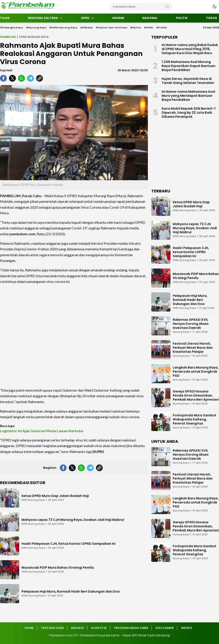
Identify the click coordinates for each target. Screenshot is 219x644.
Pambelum (8, 37)
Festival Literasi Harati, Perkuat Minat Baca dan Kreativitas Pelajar (193, 348)
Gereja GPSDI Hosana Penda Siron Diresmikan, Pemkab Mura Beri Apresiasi (196, 395)
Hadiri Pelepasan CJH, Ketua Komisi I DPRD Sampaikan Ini (69, 544)
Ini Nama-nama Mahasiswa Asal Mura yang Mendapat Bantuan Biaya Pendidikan (188, 96)
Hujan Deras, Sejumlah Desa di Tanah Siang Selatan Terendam (188, 81)
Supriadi (6, 70)
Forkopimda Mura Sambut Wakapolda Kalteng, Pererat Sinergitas (195, 419)
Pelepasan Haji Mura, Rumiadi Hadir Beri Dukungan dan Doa (71, 591)
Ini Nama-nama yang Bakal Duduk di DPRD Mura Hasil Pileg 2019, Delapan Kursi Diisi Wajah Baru (190, 49)
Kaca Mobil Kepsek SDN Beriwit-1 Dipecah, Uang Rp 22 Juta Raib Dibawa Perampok (189, 113)
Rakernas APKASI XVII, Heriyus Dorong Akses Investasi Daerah (191, 324)
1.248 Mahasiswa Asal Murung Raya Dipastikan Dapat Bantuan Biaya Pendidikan (189, 66)
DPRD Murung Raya (34, 37)
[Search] (167, 7)
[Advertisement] (74, 336)
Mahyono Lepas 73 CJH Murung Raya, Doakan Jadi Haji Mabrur (73, 520)
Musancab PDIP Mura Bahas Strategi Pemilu (58, 568)
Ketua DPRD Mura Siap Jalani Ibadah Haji (55, 496)
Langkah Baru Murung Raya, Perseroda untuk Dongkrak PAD (196, 372)
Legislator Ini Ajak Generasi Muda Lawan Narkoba (42, 431)
